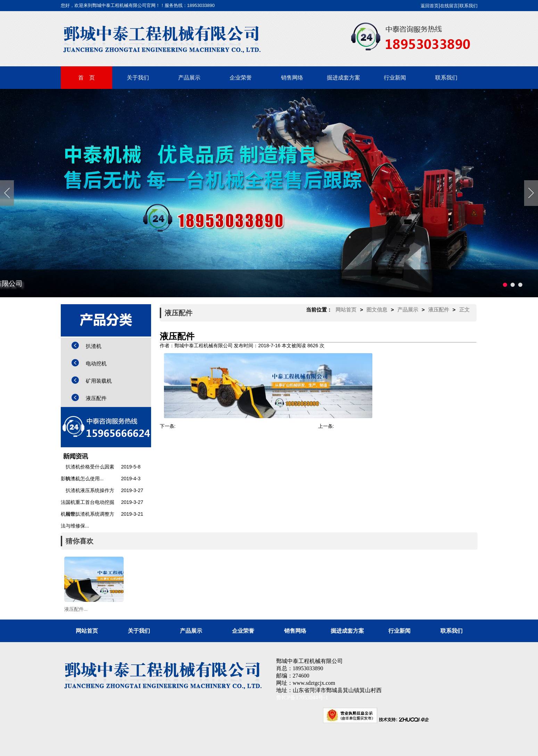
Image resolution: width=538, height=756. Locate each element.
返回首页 (430, 6)
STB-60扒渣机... (193, 426)
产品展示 (189, 78)
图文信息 (377, 310)
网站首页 (346, 310)
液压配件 (96, 398)
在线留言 (449, 6)
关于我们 (138, 78)
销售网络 (292, 78)
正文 (464, 310)
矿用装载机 (99, 381)
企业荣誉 (241, 78)
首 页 (86, 78)
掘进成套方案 (344, 78)
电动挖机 (96, 363)
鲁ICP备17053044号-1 (302, 697)
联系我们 (469, 6)
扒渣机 (94, 346)
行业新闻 (395, 78)
